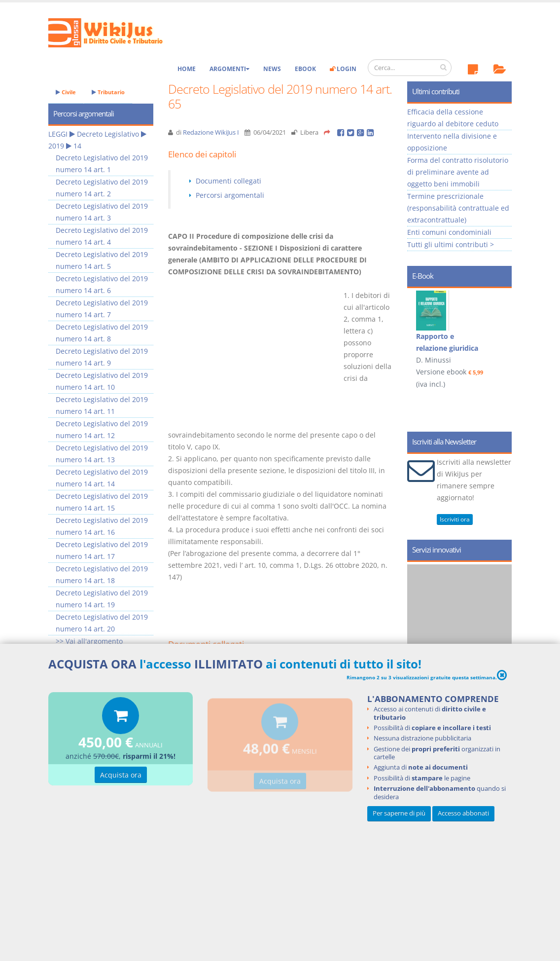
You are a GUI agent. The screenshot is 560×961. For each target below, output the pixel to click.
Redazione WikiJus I (211, 132)
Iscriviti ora (455, 519)
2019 (56, 146)
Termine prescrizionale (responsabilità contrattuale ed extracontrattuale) (458, 208)
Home (187, 69)
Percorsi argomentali (230, 195)
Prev (418, 335)
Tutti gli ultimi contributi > (451, 244)
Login (343, 69)
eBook (305, 69)
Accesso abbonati (463, 813)
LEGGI (58, 134)
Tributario (108, 92)
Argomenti (229, 69)
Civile (66, 92)
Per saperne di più (399, 813)
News (272, 69)
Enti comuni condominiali (449, 232)
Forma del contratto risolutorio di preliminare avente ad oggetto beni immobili (458, 172)
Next (501, 335)
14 (77, 146)
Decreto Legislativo (108, 134)
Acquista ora (121, 777)
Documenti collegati (228, 181)
